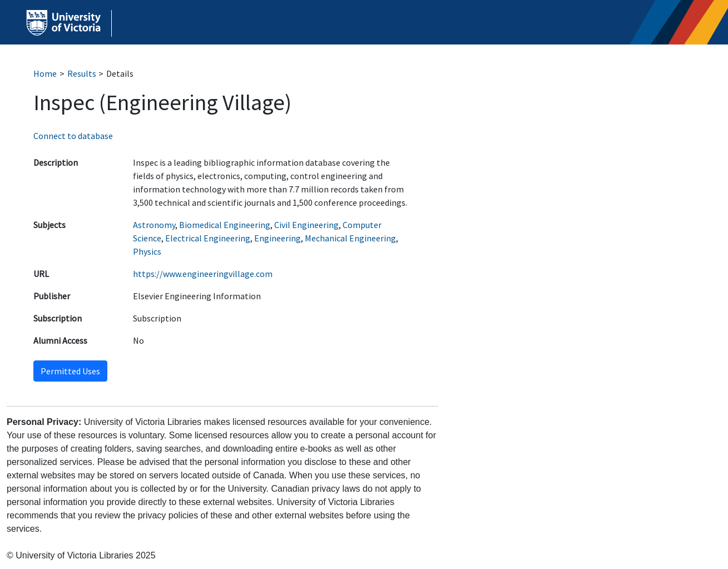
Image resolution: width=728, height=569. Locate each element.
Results (82, 73)
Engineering (278, 238)
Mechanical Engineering (350, 238)
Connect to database (73, 136)
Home (45, 73)
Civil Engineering (306, 225)
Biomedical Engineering (225, 225)
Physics (147, 251)
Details (120, 73)
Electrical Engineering (208, 238)
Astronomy (154, 225)
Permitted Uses (70, 371)
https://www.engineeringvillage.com (203, 274)
